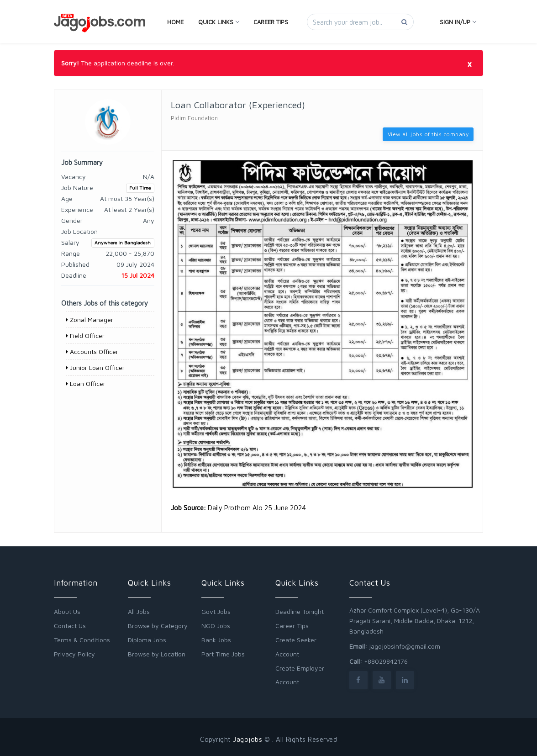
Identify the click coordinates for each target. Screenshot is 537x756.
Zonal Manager (89, 320)
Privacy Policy (74, 654)
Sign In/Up (458, 22)
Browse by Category (158, 626)
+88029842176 (386, 661)
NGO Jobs (216, 626)
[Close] (469, 63)
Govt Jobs (216, 611)
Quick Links (218, 22)
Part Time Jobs (223, 654)
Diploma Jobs (147, 640)
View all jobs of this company (428, 134)
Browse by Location (157, 654)
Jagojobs (247, 739)
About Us (67, 611)
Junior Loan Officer (95, 367)
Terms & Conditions (82, 640)
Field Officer (85, 336)
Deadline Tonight (300, 611)
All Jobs (139, 611)
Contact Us (70, 626)
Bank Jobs (216, 640)
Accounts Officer (92, 352)
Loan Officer (86, 383)
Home (175, 22)
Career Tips (271, 22)
